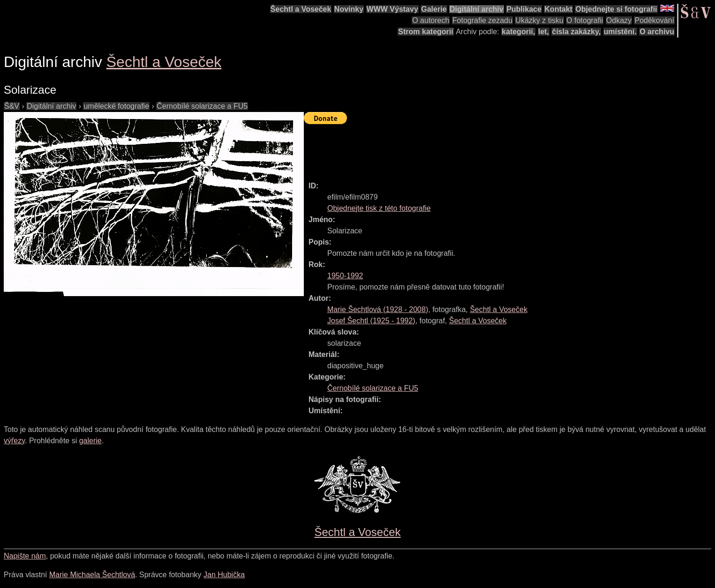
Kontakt (558, 9)
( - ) (378, 309)
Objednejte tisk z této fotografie (379, 208)
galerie (90, 441)
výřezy (14, 441)
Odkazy (619, 20)
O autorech (431, 20)
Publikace (524, 9)
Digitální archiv (477, 9)
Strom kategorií (425, 32)
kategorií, (518, 32)
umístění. (620, 32)
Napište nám (25, 556)
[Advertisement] (474, 149)
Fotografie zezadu (482, 20)
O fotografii (585, 20)
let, (544, 32)
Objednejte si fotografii (616, 9)
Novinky (349, 9)
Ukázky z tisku (539, 20)
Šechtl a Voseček (301, 9)
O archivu (657, 32)
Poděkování (654, 20)
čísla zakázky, (576, 32)
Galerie (434, 9)
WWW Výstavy (392, 9)
